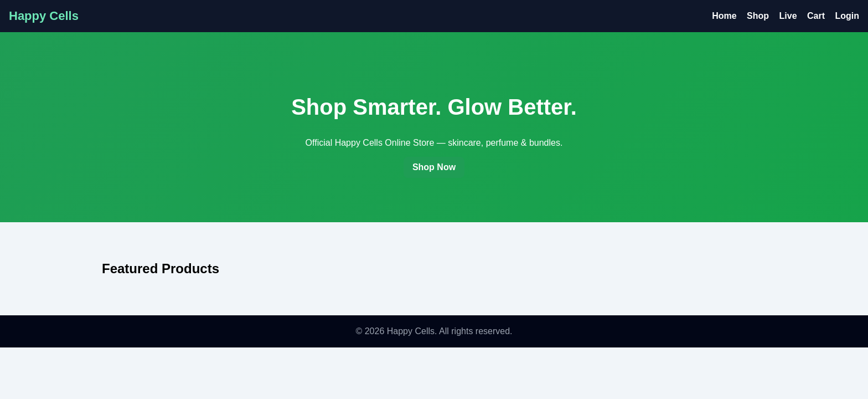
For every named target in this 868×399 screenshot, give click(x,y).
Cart (816, 16)
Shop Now (434, 167)
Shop (758, 16)
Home (724, 16)
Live (788, 16)
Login (847, 16)
